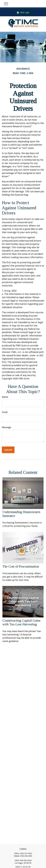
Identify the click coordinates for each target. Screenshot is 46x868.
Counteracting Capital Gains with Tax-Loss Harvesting (21, 622)
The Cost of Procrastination (21, 566)
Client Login (23, 12)
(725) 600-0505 (26, 856)
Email (5, 412)
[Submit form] (8, 450)
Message (6, 427)
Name (5, 397)
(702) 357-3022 (26, 853)
